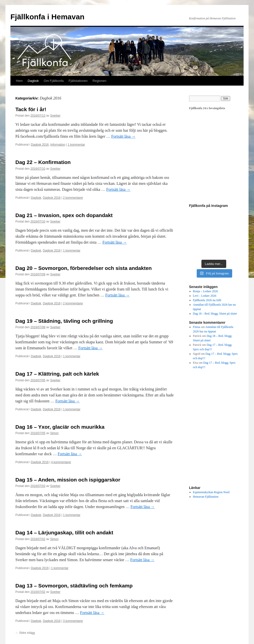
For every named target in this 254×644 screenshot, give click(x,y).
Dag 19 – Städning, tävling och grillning (64, 321)
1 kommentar (76, 145)
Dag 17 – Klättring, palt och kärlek (57, 374)
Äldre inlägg (25, 633)
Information (58, 145)
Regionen (99, 81)
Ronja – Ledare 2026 (206, 291)
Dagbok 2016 (40, 145)
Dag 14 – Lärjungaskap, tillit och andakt (64, 532)
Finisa (197, 327)
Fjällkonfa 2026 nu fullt (207, 300)
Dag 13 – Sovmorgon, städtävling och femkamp (74, 586)
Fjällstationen (78, 81)
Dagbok (33, 81)
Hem (19, 81)
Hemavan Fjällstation (206, 497)
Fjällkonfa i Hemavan (47, 17)
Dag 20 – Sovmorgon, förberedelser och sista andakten (84, 268)
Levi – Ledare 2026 (205, 296)
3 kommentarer (73, 621)
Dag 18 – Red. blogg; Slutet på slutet (215, 314)
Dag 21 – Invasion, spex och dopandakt (64, 215)
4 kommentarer (61, 462)
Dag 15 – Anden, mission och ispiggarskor (68, 480)
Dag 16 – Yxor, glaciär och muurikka (60, 427)
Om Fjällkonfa (54, 81)
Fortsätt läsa (124, 136)
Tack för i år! (31, 109)
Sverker (55, 116)
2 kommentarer (73, 198)
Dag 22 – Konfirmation (43, 162)
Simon (54, 433)
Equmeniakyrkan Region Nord (211, 492)
